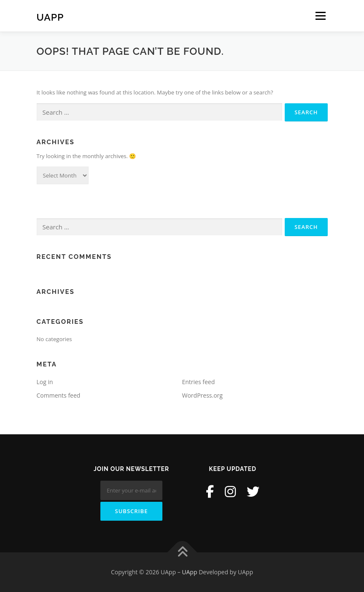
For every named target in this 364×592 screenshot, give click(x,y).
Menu (320, 16)
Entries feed (199, 382)
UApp (50, 17)
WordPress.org (202, 395)
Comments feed (59, 395)
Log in (45, 382)
